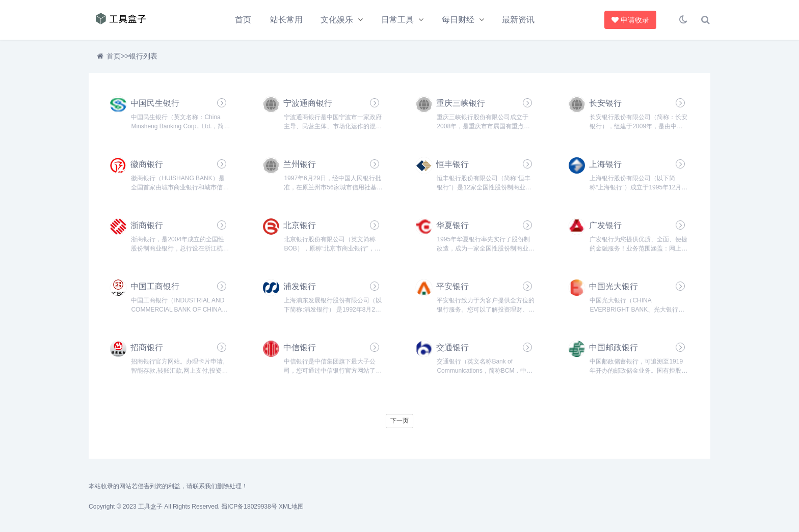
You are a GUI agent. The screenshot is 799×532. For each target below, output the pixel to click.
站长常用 (286, 20)
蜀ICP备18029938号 (249, 507)
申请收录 (631, 20)
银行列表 (143, 56)
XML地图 (291, 507)
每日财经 (458, 20)
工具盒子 (150, 507)
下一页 (400, 421)
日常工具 (397, 20)
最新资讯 (518, 20)
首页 (243, 20)
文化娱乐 (337, 20)
